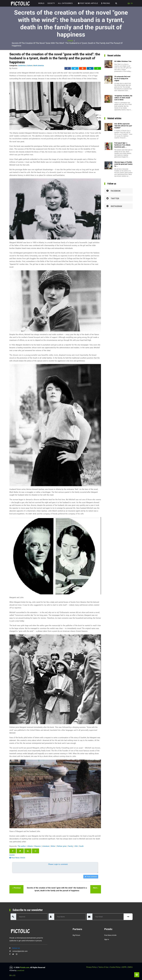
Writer (53, 846)
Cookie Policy (115, 967)
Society (51, 3)
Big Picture (76, 935)
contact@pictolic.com (20, 951)
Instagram (114, 206)
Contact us (16, 948)
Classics (37, 846)
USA (76, 846)
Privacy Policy (91, 967)
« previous (16, 888)
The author (22, 846)
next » (96, 888)
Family (70, 846)
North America (39, 66)
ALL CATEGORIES (65, 3)
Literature (46, 846)
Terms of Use (103, 967)
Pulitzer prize (62, 846)
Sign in (107, 939)
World (41, 3)
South (81, 846)
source (12, 855)
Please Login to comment (58, 864)
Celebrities (22, 66)
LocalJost (20, 970)
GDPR (124, 967)
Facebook (113, 191)
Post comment (91, 877)
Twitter (113, 198)
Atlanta (30, 846)
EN (129, 3)
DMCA (130, 967)
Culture (30, 66)
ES (132, 3)
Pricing (106, 3)
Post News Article (88, 3)
